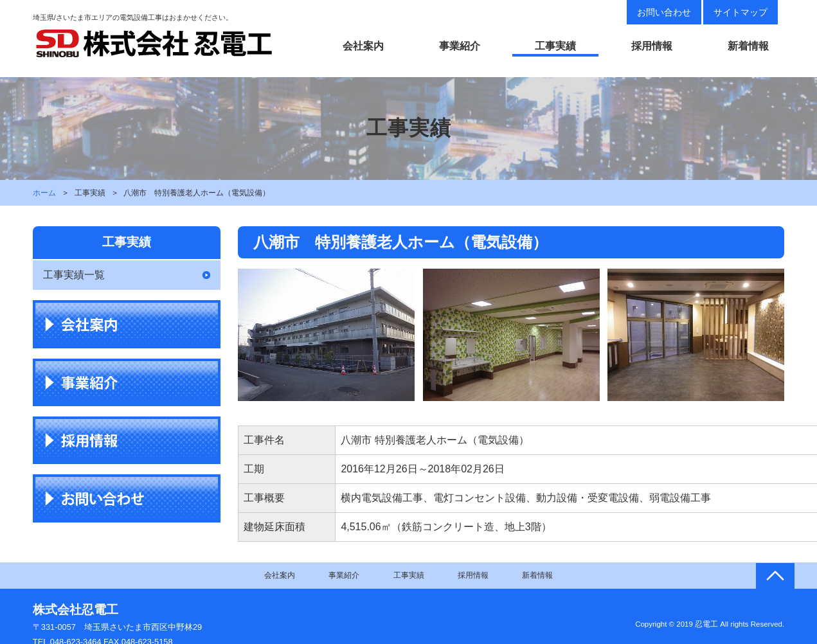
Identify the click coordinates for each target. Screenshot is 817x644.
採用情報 (652, 46)
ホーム (44, 193)
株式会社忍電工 (76, 610)
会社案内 (363, 46)
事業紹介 (460, 46)
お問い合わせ (664, 12)
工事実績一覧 (74, 275)
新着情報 (748, 46)
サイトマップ (741, 12)
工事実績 (555, 46)
